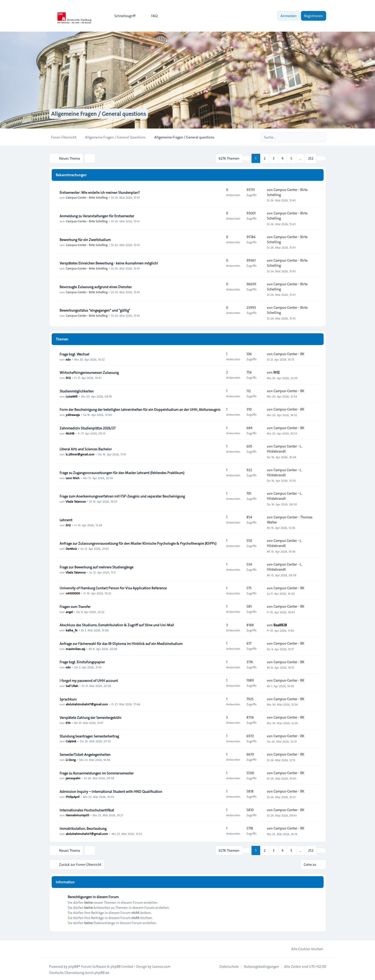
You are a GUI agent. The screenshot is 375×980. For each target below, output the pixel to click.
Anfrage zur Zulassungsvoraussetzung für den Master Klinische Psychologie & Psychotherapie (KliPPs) (138, 543)
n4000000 (73, 593)
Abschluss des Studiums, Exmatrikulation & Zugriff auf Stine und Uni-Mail (117, 625)
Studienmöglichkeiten (77, 391)
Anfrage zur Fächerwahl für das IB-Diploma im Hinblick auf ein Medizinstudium (121, 643)
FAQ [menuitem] (151, 16)
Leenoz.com (161, 965)
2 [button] (265, 158)
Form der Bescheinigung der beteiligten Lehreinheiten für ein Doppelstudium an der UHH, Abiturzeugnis (140, 409)
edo (68, 359)
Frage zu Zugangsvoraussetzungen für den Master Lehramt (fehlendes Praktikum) (122, 472)
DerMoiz (71, 548)
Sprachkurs (68, 699)
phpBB (73, 965)
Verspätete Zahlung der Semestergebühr (91, 717)
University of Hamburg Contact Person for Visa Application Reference (113, 588)
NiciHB (70, 433)
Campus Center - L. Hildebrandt (284, 449)
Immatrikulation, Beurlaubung (83, 828)
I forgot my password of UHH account (89, 680)
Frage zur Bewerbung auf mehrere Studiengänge (96, 567)
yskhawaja (73, 414)
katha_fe (72, 630)
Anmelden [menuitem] (289, 16)
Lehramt (66, 519)
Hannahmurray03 (77, 815)
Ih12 (68, 377)
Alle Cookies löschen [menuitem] (304, 948)
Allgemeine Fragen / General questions (102, 114)
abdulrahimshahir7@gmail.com (87, 704)
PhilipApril (73, 796)
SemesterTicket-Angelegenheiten (85, 754)
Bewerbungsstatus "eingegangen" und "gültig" (95, 310)
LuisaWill (72, 396)
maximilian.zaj (75, 648)
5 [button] (291, 158)
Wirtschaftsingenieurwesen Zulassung (89, 372)
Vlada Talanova (76, 501)
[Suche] (312, 137)
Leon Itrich (73, 477)
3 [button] (274, 158)
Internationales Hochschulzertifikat (87, 810)
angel (69, 611)
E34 (68, 722)
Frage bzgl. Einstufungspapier (82, 662)
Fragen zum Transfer (75, 606)
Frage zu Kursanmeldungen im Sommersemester (97, 773)
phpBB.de (102, 971)
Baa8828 (280, 625)
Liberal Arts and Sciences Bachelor (86, 449)
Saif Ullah (72, 685)
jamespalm (73, 778)
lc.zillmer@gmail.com (80, 454)
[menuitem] (123, 16)
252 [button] (311, 158)
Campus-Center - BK (289, 353)
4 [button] (283, 158)
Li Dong (71, 759)
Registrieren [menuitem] (314, 16)
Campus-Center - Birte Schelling (87, 197)
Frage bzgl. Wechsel (74, 354)
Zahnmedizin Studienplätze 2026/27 (87, 428)
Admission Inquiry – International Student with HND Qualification (111, 791)
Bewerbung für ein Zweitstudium (85, 239)
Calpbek (71, 741)
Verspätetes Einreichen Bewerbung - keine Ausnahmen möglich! (109, 263)
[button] (321, 158)
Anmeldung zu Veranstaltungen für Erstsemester (97, 215)
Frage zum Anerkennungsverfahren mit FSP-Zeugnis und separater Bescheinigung (122, 496)
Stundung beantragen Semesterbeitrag (89, 736)
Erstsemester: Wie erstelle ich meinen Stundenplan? (100, 192)
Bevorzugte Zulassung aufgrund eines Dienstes (96, 286)
